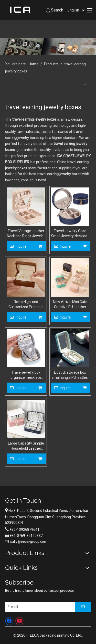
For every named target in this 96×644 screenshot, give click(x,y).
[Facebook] (9, 621)
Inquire (17, 246)
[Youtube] (19, 621)
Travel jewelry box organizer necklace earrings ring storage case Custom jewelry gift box (26, 375)
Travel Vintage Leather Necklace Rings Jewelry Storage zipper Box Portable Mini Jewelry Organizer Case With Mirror (26, 234)
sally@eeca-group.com (29, 541)
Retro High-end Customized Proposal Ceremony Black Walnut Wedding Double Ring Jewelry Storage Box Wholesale (26, 305)
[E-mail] (39, 607)
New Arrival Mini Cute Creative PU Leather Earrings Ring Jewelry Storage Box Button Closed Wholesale (70, 305)
